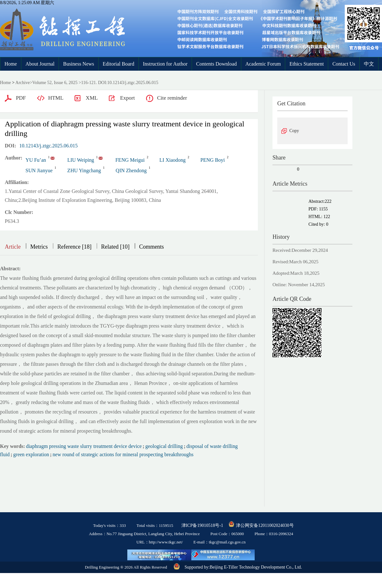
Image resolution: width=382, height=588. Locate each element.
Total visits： (155, 525)
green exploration (31, 454)
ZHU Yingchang (84, 170)
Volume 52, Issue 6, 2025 (55, 83)
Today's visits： (109, 525)
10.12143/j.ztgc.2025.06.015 (49, 146)
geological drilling (164, 446)
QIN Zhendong (131, 170)
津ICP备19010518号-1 (202, 525)
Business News (78, 64)
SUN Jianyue (39, 170)
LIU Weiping (81, 160)
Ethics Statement (307, 64)
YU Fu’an (36, 160)
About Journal (40, 64)
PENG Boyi (212, 160)
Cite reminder (172, 98)
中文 (369, 64)
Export (127, 98)
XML (92, 98)
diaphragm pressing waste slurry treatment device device (84, 446)
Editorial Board (119, 64)
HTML (56, 98)
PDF (21, 98)
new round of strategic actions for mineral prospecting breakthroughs (123, 454)
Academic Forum (263, 64)
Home (11, 64)
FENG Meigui (130, 160)
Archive (22, 83)
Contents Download (216, 64)
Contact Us (344, 64)
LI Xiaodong (173, 160)
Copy (294, 131)
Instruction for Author (165, 64)
